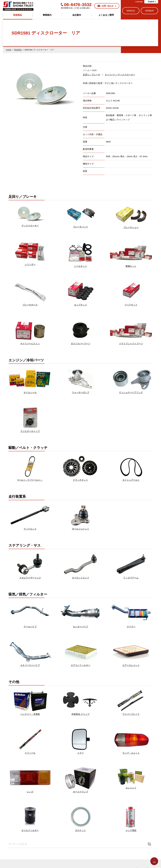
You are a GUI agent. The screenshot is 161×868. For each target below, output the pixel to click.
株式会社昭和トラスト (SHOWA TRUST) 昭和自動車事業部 (18, 6)
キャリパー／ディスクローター (120, 75)
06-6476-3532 (76, 5)
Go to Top (155, 868)
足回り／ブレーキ (92, 75)
